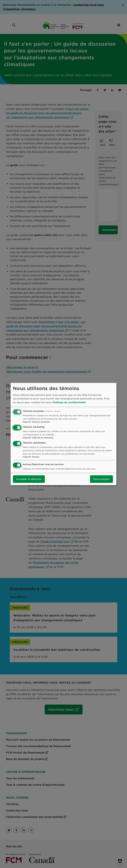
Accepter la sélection (29, 479)
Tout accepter (101, 479)
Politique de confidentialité (69, 402)
